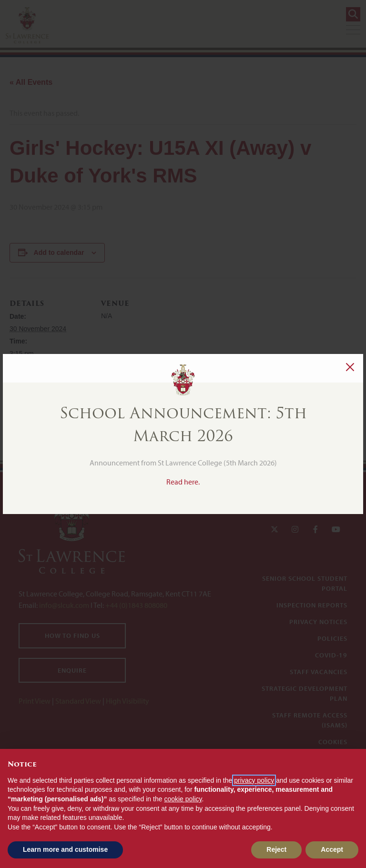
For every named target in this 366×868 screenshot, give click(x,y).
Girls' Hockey (31, 378)
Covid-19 (331, 655)
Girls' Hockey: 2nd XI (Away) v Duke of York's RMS (121, 412)
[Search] (353, 14)
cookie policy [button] (183, 799)
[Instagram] (295, 529)
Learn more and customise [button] (65, 849)
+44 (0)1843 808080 (136, 605)
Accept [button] (332, 849)
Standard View (78, 701)
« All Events (31, 82)
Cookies (333, 742)
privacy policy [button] (254, 780)
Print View (35, 701)
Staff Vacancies (319, 672)
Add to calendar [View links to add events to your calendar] (59, 252)
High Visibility (127, 701)
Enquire (72, 670)
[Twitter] (274, 529)
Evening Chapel (320, 412)
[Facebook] (315, 529)
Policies (332, 638)
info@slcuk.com (64, 605)
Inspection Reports (312, 605)
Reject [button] (276, 849)
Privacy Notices (318, 622)
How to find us (72, 636)
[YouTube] (336, 529)
